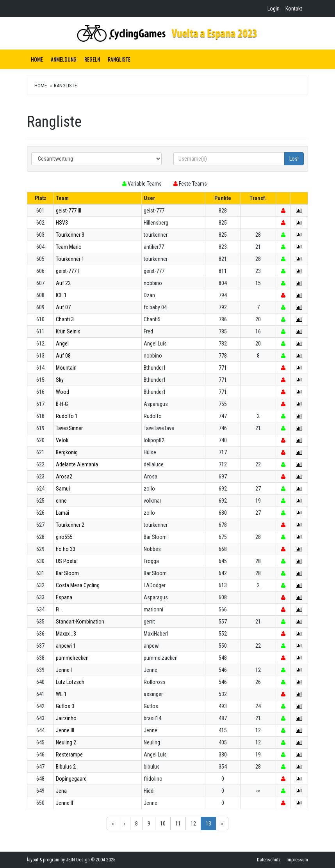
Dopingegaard (71, 779)
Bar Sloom (67, 573)
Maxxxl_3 (66, 634)
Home (37, 59)
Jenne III (65, 730)
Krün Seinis (68, 331)
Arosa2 (64, 477)
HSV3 (62, 223)
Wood (62, 392)
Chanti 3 (65, 319)
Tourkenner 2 (70, 525)
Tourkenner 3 (70, 235)
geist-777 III (69, 211)
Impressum (297, 860)
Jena (61, 791)
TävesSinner (69, 428)
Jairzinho (66, 718)
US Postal (67, 561)
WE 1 (61, 694)
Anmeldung (64, 59)
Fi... (59, 609)
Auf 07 (63, 307)
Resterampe (69, 755)
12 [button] (193, 824)
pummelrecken (72, 658)
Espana (64, 597)
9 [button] (149, 824)
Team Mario (69, 247)
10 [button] (163, 824)
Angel (62, 344)
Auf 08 (63, 356)
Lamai (62, 513)
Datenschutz (269, 860)
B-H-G (62, 404)
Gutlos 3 (65, 706)
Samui (63, 489)
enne (61, 501)
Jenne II (64, 803)
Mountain (66, 368)
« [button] (113, 824)
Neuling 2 (66, 742)
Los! (294, 159)
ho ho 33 (66, 549)
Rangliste (119, 59)
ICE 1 (61, 295)
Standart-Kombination (80, 622)
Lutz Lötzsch (70, 682)
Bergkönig (67, 452)
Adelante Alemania (77, 464)
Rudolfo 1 (67, 416)
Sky (60, 380)
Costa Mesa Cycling (78, 585)
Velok (62, 440)
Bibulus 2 (66, 767)
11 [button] (178, 824)
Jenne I (64, 670)
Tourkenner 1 (70, 259)
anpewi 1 (66, 646)
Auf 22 (63, 283)
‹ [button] (125, 824)
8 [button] (136, 824)
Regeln (92, 59)
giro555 (64, 537)
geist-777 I (67, 271)
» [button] (222, 824)
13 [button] (208, 824)
